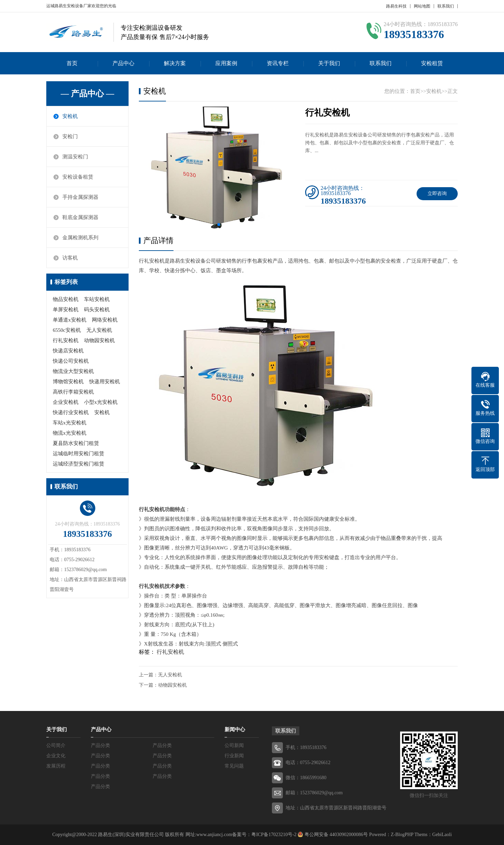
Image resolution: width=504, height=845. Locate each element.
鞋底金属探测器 (80, 217)
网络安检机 (105, 320)
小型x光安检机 (101, 402)
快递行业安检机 (71, 412)
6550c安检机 (67, 330)
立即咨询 (437, 194)
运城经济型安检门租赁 (79, 464)
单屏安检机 (66, 310)
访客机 (70, 258)
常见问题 (234, 766)
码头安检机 (97, 310)
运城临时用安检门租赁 (79, 454)
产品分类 (100, 745)
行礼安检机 (66, 340)
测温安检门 (75, 157)
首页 (72, 63)
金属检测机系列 (80, 238)
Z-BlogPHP (402, 835)
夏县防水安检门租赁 (76, 443)
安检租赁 (432, 63)
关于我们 (329, 63)
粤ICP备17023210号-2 (274, 835)
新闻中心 (235, 729)
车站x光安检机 (70, 423)
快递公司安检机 (71, 361)
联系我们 (446, 6)
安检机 (70, 116)
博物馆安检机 (68, 382)
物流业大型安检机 (73, 371)
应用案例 (226, 63)
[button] (219, 225)
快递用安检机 (105, 382)
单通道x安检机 (70, 320)
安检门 (70, 136)
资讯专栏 (278, 63)
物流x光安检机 (70, 433)
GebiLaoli (442, 835)
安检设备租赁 (78, 177)
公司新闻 (234, 745)
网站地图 (422, 6)
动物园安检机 (99, 340)
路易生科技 (396, 6)
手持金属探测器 (80, 197)
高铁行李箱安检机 (73, 392)
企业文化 (56, 756)
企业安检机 (66, 402)
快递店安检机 (68, 351)
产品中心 (123, 63)
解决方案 (175, 63)
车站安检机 (97, 299)
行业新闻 (234, 756)
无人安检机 (99, 330)
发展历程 (56, 766)
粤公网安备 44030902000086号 (335, 835)
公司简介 (56, 745)
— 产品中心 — (87, 94)
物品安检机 (66, 299)
